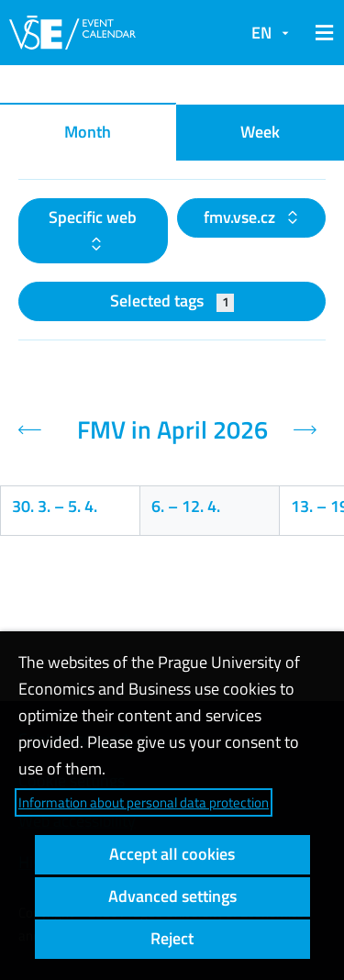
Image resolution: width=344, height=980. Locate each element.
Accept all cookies (172, 854)
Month (88, 132)
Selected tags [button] (172, 301)
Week (260, 132)
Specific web (93, 217)
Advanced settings (172, 896)
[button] (321, 33)
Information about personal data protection (144, 802)
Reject (172, 938)
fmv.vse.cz (241, 217)
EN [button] (261, 33)
